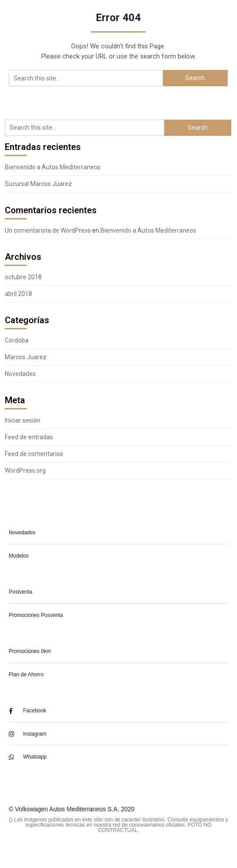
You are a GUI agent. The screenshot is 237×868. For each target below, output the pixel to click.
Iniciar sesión (23, 420)
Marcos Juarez (26, 357)
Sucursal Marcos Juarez (38, 184)
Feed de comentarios (34, 454)
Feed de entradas (29, 437)
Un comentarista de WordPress (48, 230)
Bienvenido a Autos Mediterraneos (53, 167)
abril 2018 (18, 294)
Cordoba (17, 340)
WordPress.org (25, 470)
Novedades (20, 374)
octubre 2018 (23, 277)
